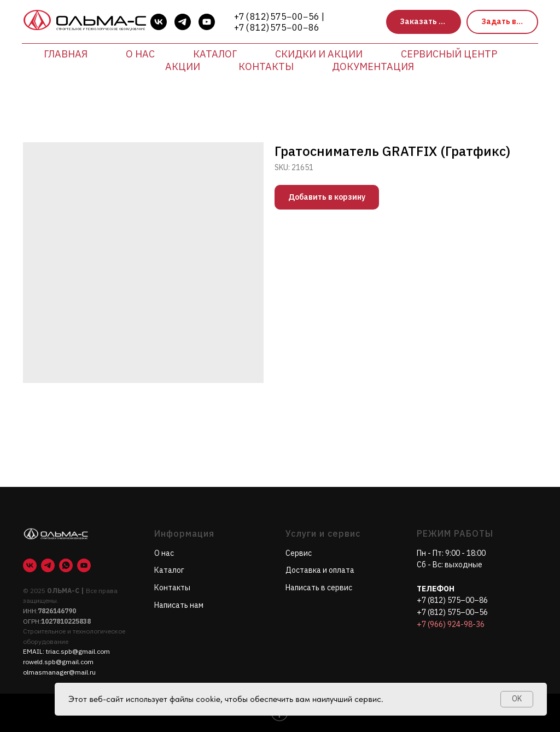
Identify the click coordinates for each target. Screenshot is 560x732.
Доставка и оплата (320, 570)
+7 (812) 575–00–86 (452, 600)
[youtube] (207, 22)
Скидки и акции (319, 54)
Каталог (215, 54)
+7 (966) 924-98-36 (451, 624)
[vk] (159, 22)
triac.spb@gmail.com (78, 651)
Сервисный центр (449, 54)
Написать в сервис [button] (319, 588)
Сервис (299, 553)
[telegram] (183, 22)
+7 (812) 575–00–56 (452, 612)
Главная (66, 54)
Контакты (266, 66)
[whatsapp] (66, 565)
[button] (424, 22)
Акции (183, 66)
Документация (373, 66)
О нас (140, 54)
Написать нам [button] (179, 605)
